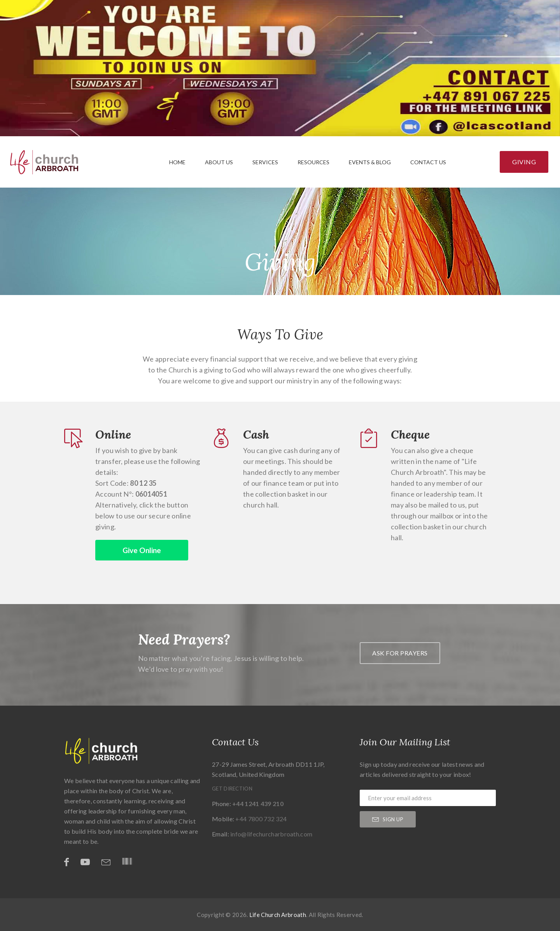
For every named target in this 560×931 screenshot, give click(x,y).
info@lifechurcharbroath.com (271, 834)
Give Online (142, 550)
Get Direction (232, 789)
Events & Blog (370, 162)
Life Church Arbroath (278, 915)
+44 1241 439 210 (258, 804)
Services (265, 162)
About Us (219, 162)
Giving (524, 162)
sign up (388, 819)
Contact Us (428, 162)
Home (177, 162)
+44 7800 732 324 (261, 819)
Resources (313, 162)
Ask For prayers (400, 653)
